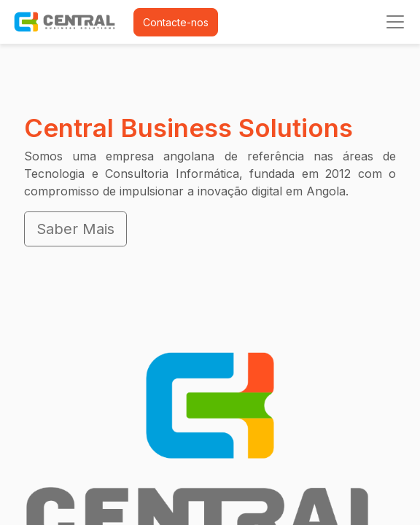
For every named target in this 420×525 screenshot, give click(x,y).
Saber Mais (75, 229)
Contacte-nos (176, 22)
